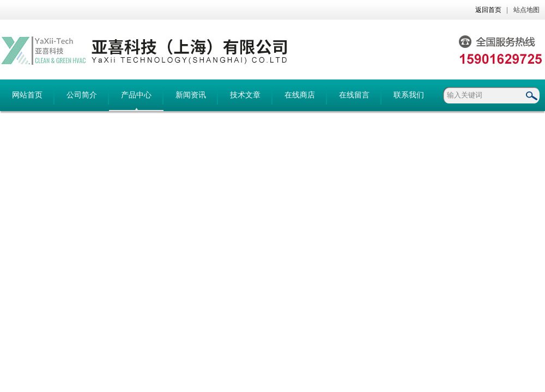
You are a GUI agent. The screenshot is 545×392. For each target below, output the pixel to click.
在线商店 (300, 95)
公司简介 (82, 95)
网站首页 (27, 95)
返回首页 (488, 10)
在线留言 (354, 95)
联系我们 (409, 95)
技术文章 (245, 95)
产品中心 (136, 95)
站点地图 (526, 10)
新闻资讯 (191, 95)
